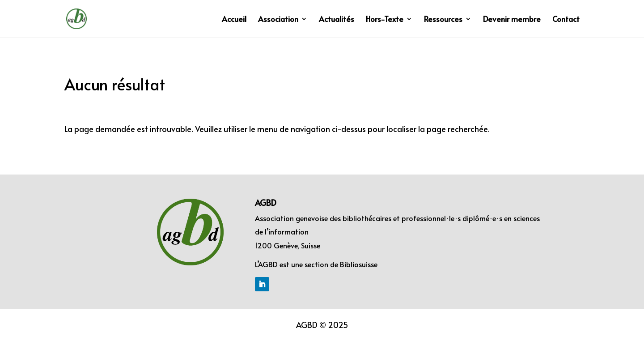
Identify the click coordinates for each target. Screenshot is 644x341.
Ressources (443, 20)
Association (278, 20)
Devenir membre (512, 20)
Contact (566, 20)
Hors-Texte (385, 20)
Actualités (337, 20)
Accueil (234, 20)
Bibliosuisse (359, 264)
